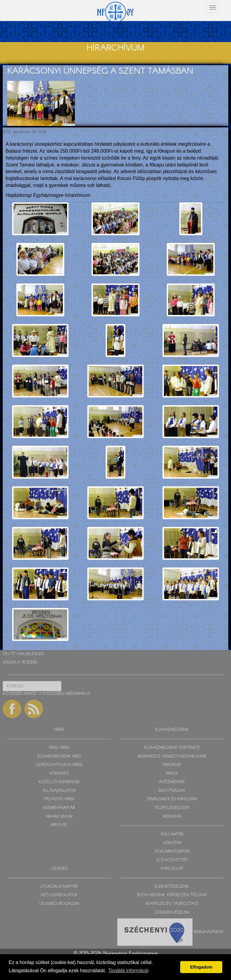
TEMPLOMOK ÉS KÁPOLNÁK (172, 799)
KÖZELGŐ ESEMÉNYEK (59, 782)
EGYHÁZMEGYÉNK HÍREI (59, 757)
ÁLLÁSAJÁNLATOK (59, 791)
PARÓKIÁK (172, 765)
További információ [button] (128, 971)
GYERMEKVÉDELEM (172, 913)
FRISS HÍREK (59, 748)
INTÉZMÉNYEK (172, 782)
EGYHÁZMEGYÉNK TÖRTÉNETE (172, 748)
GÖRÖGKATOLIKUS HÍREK (59, 765)
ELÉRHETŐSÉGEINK (172, 887)
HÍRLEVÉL (59, 825)
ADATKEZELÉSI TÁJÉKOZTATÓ (172, 904)
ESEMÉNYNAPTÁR (59, 808)
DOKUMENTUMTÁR (172, 852)
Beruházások (209, 932)
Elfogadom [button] (201, 967)
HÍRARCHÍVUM (59, 817)
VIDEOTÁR (172, 843)
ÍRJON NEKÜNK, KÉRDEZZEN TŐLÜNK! (172, 895)
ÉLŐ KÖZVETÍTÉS (172, 860)
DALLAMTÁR (172, 834)
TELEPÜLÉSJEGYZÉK (172, 808)
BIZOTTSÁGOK (172, 791)
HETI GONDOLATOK (59, 895)
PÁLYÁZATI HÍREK (59, 799)
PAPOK (172, 774)
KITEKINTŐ (59, 774)
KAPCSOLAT (172, 869)
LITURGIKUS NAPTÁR (59, 887)
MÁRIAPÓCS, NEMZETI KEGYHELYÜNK (172, 757)
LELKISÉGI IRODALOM (59, 904)
